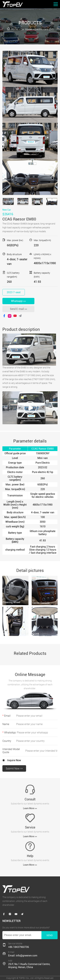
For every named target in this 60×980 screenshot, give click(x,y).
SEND (50, 935)
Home (15, 29)
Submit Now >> (14, 769)
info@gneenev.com (27, 956)
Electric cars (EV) (44, 29)
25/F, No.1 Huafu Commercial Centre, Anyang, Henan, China (29, 966)
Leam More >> (30, 808)
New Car (7, 210)
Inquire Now (14, 760)
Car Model (26, 29)
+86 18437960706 (19, 947)
